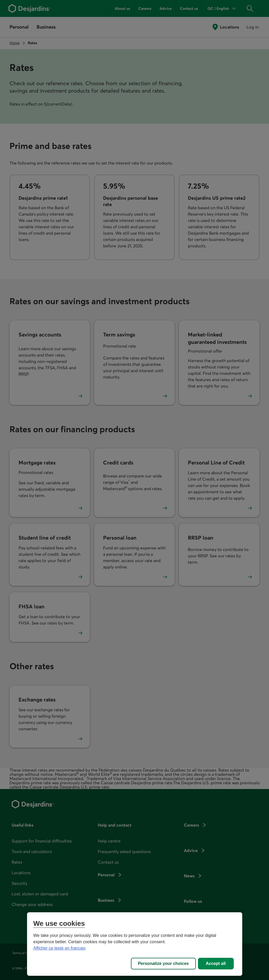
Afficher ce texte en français (59, 948)
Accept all (216, 963)
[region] (135, 944)
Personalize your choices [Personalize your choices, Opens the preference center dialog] (163, 963)
